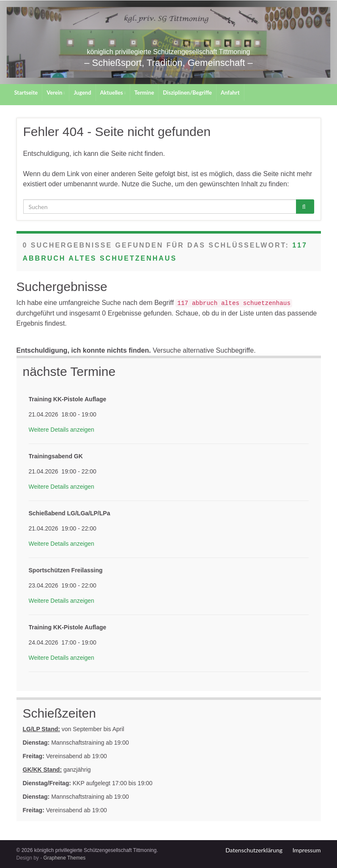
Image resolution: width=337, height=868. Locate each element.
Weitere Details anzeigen (62, 430)
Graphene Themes (65, 858)
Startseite (26, 93)
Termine (144, 93)
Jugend (82, 93)
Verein (56, 93)
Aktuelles (113, 93)
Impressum (307, 850)
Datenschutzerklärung (254, 850)
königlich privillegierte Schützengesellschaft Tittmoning (168, 57)
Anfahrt (230, 93)
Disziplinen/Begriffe (187, 93)
